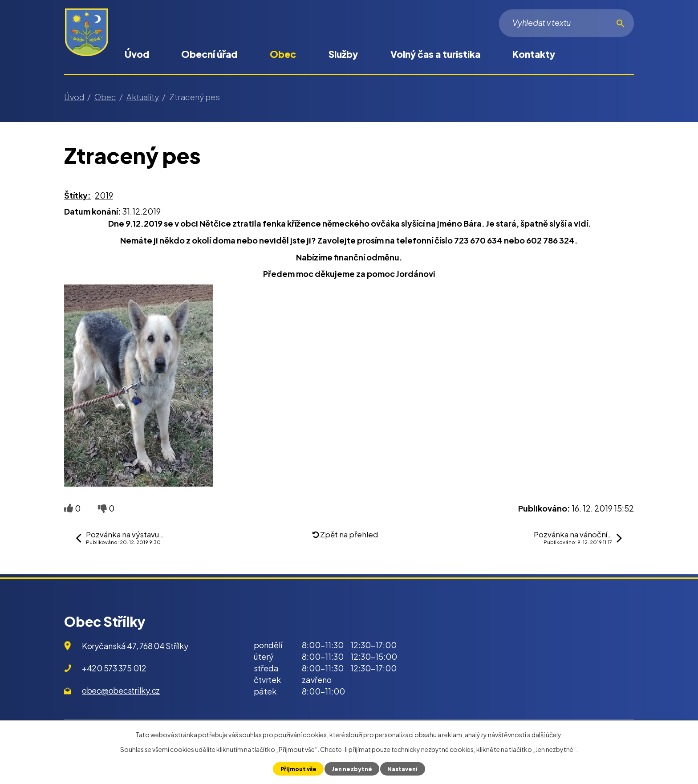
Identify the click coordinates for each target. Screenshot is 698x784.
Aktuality (143, 97)
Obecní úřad (209, 54)
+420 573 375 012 (114, 668)
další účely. (547, 735)
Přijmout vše (298, 769)
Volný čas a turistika (435, 54)
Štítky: (77, 195)
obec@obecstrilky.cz (121, 690)
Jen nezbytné (352, 769)
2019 (104, 195)
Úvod (137, 54)
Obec (283, 54)
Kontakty (534, 54)
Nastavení (402, 769)
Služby (343, 54)
